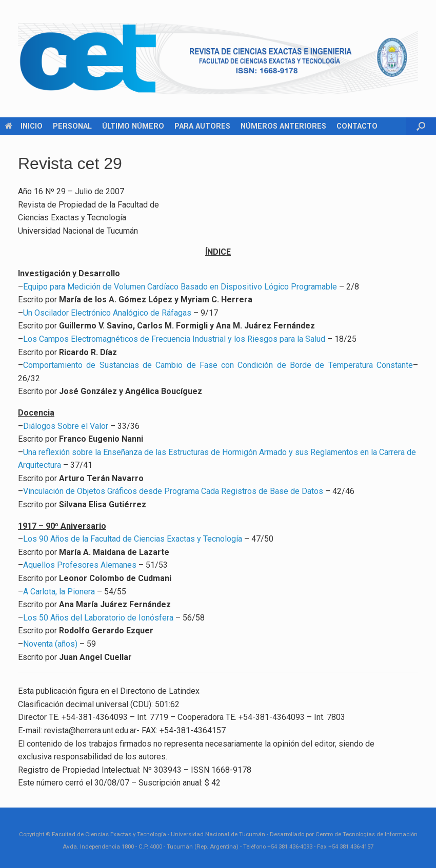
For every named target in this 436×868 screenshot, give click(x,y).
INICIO (24, 126)
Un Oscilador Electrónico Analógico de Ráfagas (107, 313)
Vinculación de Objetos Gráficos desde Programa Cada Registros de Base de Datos (173, 491)
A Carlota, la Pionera (59, 592)
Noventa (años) (50, 644)
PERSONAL (72, 126)
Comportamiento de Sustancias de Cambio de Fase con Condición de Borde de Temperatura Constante (218, 365)
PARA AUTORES (202, 126)
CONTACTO (357, 126)
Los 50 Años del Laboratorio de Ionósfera (98, 618)
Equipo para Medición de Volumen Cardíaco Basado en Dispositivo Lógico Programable (180, 287)
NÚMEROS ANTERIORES (283, 126)
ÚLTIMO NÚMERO (133, 126)
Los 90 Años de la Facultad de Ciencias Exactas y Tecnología (133, 539)
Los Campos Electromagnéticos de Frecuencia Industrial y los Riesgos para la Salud (174, 339)
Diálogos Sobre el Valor (66, 426)
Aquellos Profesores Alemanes (80, 565)
